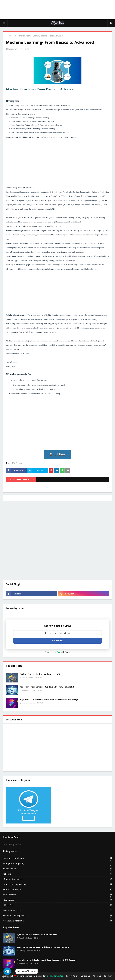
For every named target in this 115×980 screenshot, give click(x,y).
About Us (97, 976)
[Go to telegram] (7, 971)
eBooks (58, 874)
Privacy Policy (72, 976)
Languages (58, 900)
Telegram (108, 976)
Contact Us (85, 976)
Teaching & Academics (58, 921)
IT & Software (18, 36)
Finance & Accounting (58, 879)
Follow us (57, 641)
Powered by (57, 652)
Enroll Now (57, 454)
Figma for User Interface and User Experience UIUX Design (49, 699)
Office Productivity (58, 910)
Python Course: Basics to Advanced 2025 (40, 674)
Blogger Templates (55, 976)
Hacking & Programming (58, 884)
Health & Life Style (58, 889)
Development (58, 869)
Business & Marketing (58, 858)
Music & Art (58, 905)
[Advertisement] (57, 10)
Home (9, 36)
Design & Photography (58, 863)
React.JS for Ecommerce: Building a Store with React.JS (47, 687)
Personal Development (58, 916)
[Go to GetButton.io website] (7, 977)
